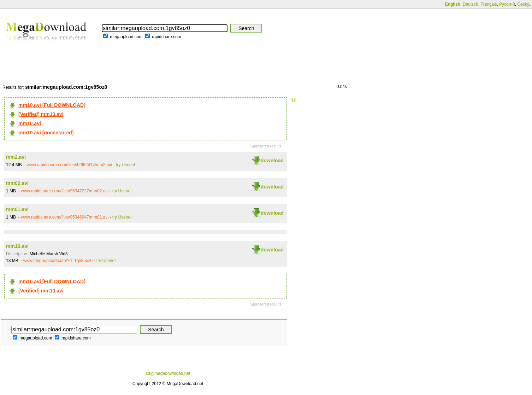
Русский (507, 4)
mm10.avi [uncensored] (46, 133)
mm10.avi (30, 123)
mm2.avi (16, 157)
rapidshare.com (167, 37)
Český (523, 4)
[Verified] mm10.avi (41, 114)
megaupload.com (126, 37)
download (272, 161)
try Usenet (126, 165)
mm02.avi (17, 183)
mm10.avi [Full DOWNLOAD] (52, 105)
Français (489, 4)
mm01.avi (17, 209)
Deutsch (471, 4)
